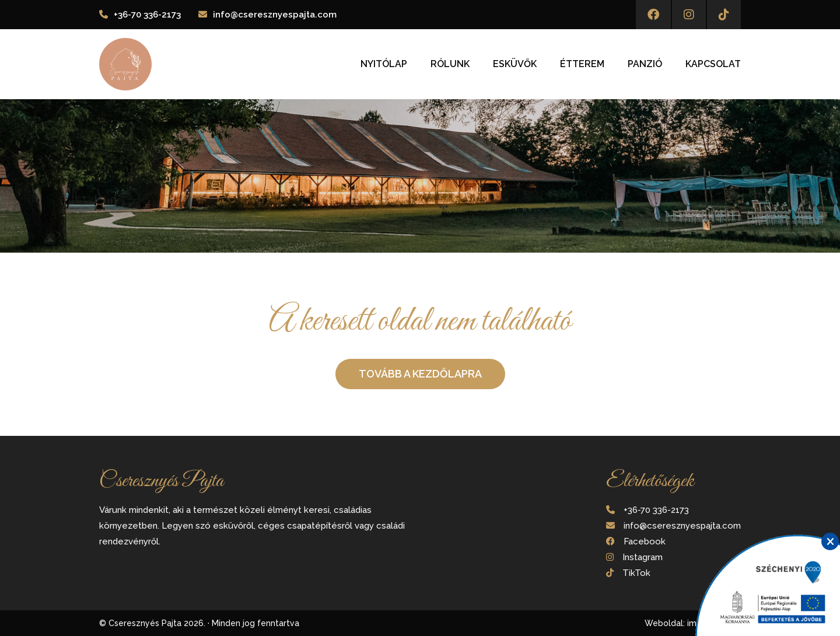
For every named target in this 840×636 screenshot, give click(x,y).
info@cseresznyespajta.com (275, 15)
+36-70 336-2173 (147, 15)
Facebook (645, 541)
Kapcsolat (713, 64)
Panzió (645, 64)
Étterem (582, 64)
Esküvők (515, 64)
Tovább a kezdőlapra (420, 374)
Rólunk (450, 64)
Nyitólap (384, 64)
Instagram (643, 557)
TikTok (636, 573)
